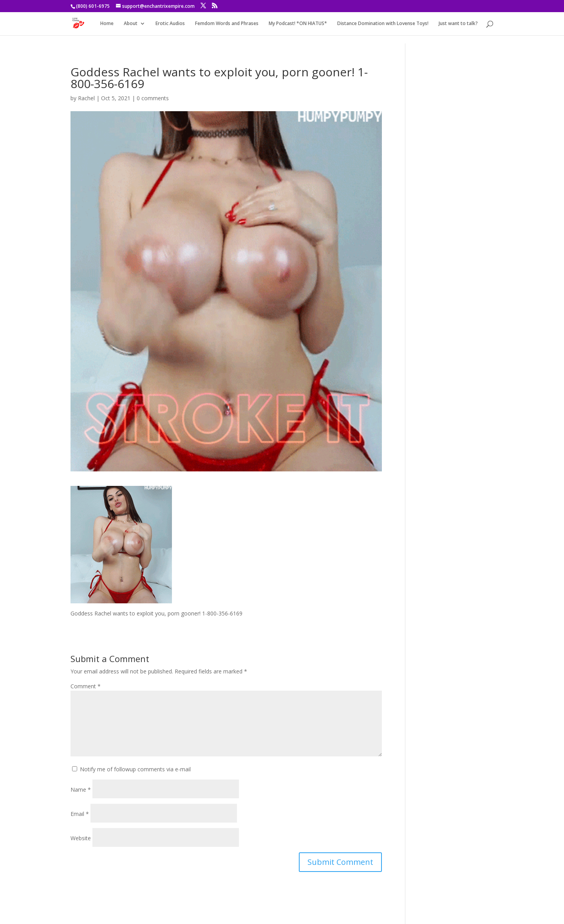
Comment (86, 686)
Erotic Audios (170, 24)
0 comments (153, 98)
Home (107, 24)
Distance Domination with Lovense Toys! (383, 24)
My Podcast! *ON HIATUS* (298, 24)
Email (80, 814)
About (131, 24)
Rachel (86, 98)
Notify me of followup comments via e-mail (135, 769)
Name (81, 790)
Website (81, 838)
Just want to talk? (458, 24)
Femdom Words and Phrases (227, 24)
